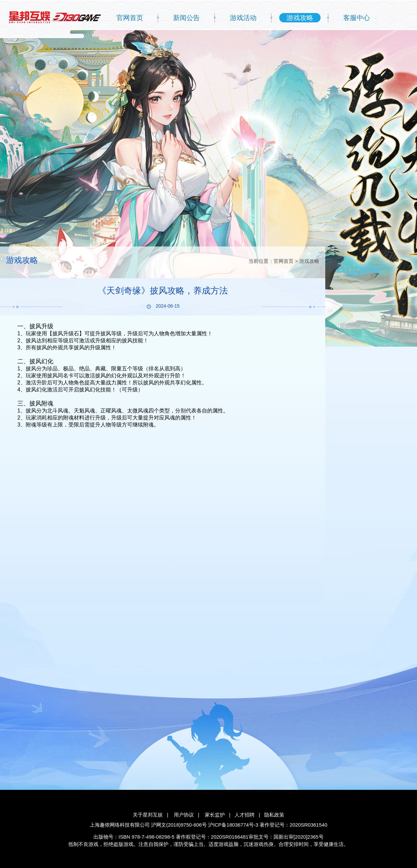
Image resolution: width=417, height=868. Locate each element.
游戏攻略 (300, 18)
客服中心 (357, 18)
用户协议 (184, 815)
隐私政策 (274, 815)
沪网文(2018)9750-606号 (179, 825)
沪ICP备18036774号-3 (233, 825)
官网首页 (130, 18)
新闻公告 (186, 18)
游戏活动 (243, 18)
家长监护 (215, 815)
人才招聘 (245, 815)
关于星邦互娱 (148, 815)
